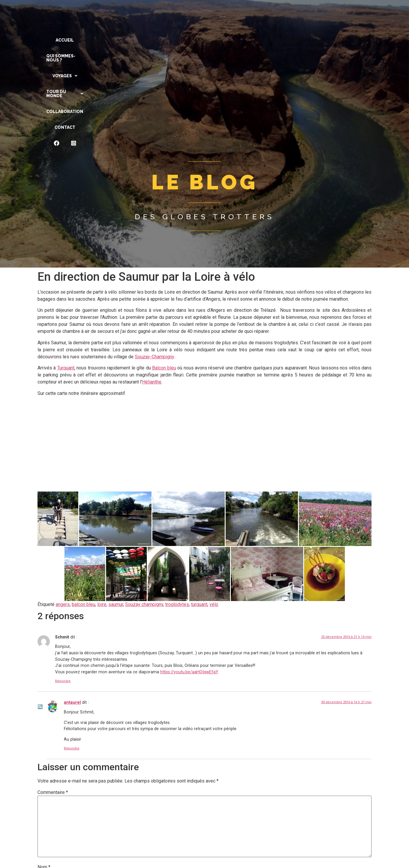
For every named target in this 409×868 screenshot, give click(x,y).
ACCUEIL (74, 40)
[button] (163, 40)
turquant (199, 501)
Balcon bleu (164, 265)
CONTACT (301, 40)
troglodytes (177, 501)
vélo (214, 501)
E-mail (46, 788)
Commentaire (53, 689)
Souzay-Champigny (155, 254)
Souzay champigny (144, 501)
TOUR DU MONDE (209, 40)
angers (63, 501)
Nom (44, 764)
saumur (116, 501)
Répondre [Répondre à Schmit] (63, 578)
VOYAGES (163, 40)
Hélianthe (152, 279)
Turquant (66, 265)
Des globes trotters (205, 114)
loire (102, 501)
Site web (47, 811)
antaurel (72, 599)
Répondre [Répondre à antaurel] (72, 645)
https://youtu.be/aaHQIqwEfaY (189, 569)
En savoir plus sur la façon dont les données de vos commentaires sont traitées (228, 851)
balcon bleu (83, 501)
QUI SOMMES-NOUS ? (117, 40)
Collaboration (260, 40)
